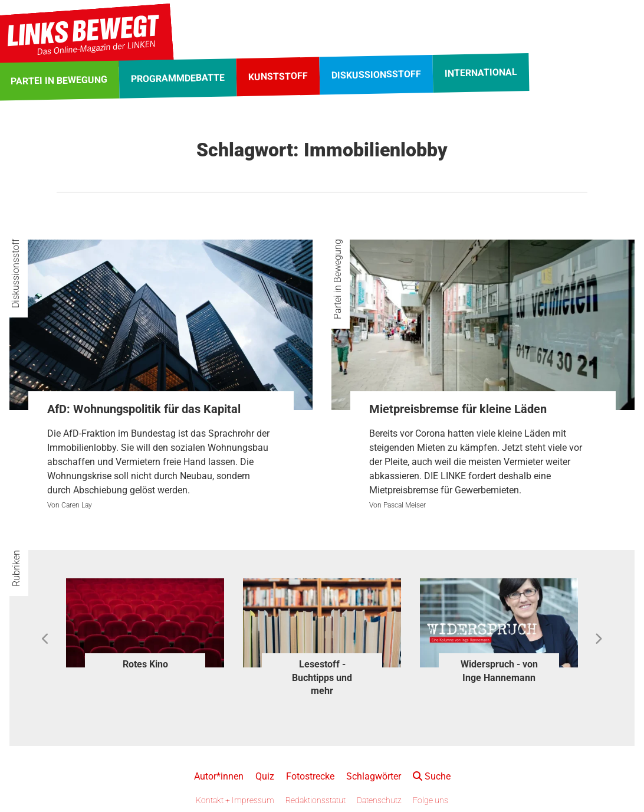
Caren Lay (77, 505)
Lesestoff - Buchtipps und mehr (322, 677)
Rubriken (16, 568)
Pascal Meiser (405, 505)
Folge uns (431, 800)
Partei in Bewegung (338, 279)
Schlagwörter (374, 776)
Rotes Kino (145, 664)
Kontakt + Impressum (235, 800)
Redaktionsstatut (316, 800)
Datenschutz (379, 800)
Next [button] (598, 639)
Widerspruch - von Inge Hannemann (499, 671)
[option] (145, 626)
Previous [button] (46, 639)
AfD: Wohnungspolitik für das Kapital (144, 409)
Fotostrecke (310, 776)
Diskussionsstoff (16, 274)
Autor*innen (219, 776)
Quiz (265, 776)
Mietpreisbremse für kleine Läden (458, 409)
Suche (432, 776)
